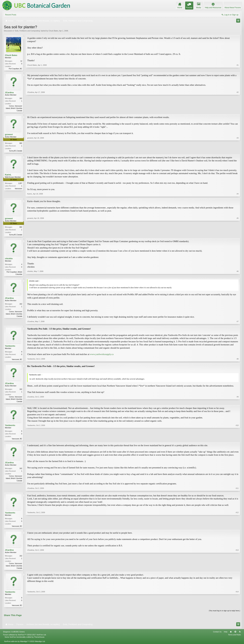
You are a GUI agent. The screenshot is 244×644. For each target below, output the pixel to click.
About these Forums (233, 8)
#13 (237, 570)
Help (226, 635)
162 (21, 99)
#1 (238, 68)
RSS (240, 635)
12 (21, 61)
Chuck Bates (53, 31)
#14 (237, 608)
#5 (238, 235)
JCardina (9, 93)
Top (235, 635)
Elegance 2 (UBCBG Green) (14, 635)
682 (21, 144)
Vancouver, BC (17, 361)
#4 (238, 195)
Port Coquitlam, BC (15, 69)
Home (231, 635)
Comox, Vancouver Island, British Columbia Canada (14, 109)
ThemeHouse (39, 640)
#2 (238, 111)
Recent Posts (11, 15)
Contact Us (217, 635)
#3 (238, 151)
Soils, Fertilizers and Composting (27, 31)
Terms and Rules (234, 638)
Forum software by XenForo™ (25, 638)
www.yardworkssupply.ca (102, 356)
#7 (238, 323)
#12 (237, 528)
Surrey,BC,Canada (16, 151)
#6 (238, 275)
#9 (238, 403)
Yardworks (10, 347)
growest (9, 135)
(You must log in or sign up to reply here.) (224, 614)
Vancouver (18, 190)
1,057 (20, 184)
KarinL (8, 176)
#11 (237, 491)
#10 (237, 440)
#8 (238, 361)
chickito (9, 260)
